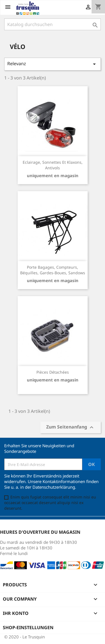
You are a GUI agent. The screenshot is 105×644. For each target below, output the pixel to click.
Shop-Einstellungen (28, 627)
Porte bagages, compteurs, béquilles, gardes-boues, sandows (53, 270)
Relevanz (53, 64)
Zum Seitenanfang (71, 428)
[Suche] (53, 24)
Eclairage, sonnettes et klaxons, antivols (53, 165)
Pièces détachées (53, 372)
